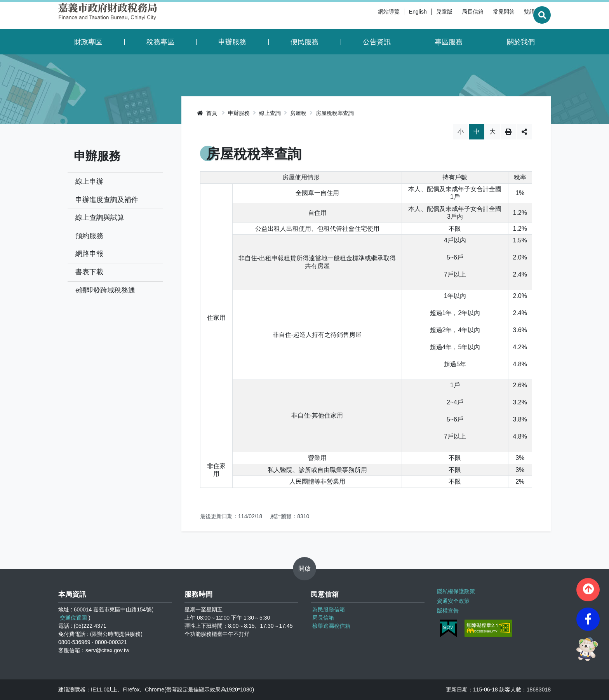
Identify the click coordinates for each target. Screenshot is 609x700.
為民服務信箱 (329, 609)
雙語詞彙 (516, 16)
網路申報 (89, 254)
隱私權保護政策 (456, 591)
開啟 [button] (304, 569)
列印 (508, 132)
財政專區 (88, 42)
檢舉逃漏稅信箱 (331, 626)
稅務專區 (160, 42)
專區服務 (449, 42)
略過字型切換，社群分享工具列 (366, 124)
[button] (588, 590)
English (399, 16)
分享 (524, 132)
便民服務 (304, 42)
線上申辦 (89, 181)
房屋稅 (298, 113)
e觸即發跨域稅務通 (105, 290)
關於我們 (521, 42)
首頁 (207, 113)
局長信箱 (454, 16)
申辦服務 (232, 42)
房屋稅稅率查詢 (335, 113)
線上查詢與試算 (100, 218)
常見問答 (485, 16)
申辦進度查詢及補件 (107, 200)
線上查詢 (270, 113)
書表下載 (89, 272)
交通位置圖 (73, 618)
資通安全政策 (453, 601)
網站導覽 (370, 16)
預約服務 (89, 236)
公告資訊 (377, 42)
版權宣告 (448, 611)
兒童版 (425, 16)
